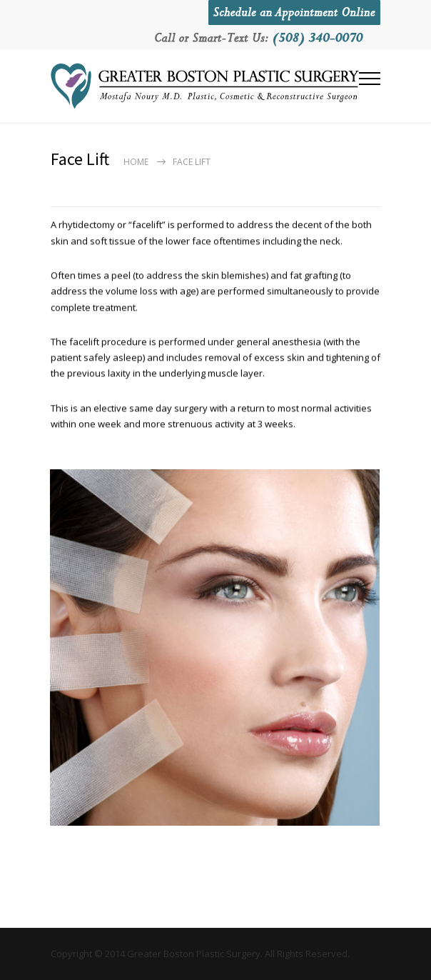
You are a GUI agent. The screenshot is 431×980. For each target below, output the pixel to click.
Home (136, 162)
